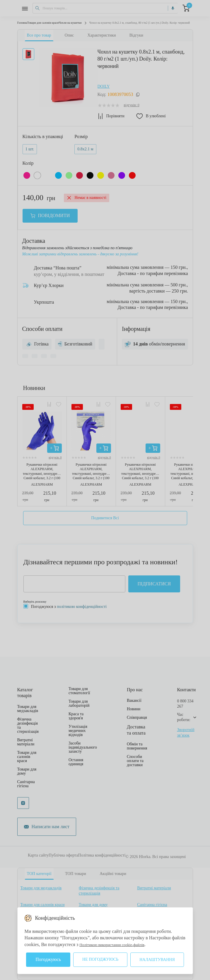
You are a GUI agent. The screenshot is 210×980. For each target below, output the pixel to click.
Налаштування (157, 960)
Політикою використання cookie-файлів (119, 944)
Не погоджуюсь (100, 959)
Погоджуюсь (48, 959)
